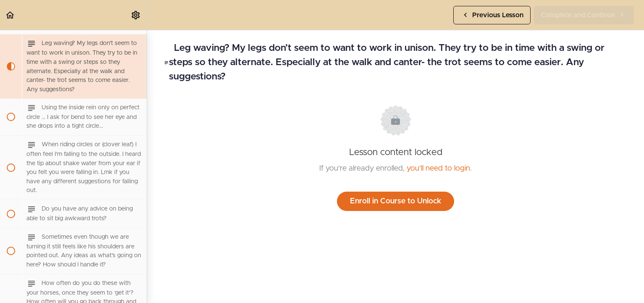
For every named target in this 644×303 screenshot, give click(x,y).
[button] (11, 15)
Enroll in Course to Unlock (396, 201)
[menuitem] (136, 15)
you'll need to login (438, 169)
